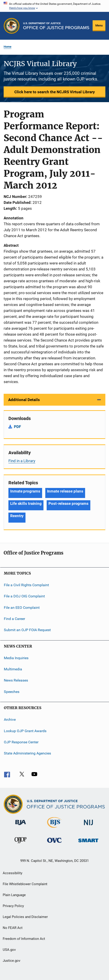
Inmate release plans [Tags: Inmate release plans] (65, 491)
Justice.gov (11, 961)
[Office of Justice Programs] (12, 26)
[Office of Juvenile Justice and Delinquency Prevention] (20, 844)
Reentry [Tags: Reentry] (17, 516)
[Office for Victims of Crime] (54, 844)
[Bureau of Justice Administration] (21, 826)
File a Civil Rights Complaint (26, 585)
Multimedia (13, 669)
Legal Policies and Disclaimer (25, 917)
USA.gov (9, 950)
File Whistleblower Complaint (25, 884)
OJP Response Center (21, 742)
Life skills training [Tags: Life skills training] (26, 503)
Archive (10, 719)
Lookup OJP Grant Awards (25, 731)
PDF (17, 427)
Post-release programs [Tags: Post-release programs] (68, 503)
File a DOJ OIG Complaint (24, 596)
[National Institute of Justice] (89, 826)
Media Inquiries (16, 658)
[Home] (56, 26)
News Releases (16, 680)
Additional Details (24, 400)
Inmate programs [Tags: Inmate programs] (25, 491)
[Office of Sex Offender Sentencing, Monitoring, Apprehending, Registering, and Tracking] (88, 843)
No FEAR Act (13, 928)
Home (8, 47)
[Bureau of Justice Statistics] (54, 829)
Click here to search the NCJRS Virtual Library (55, 92)
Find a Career (14, 619)
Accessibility (13, 873)
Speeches (12, 692)
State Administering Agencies (27, 753)
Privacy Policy (13, 906)
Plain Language (14, 895)
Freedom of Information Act (24, 939)
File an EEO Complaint (22, 607)
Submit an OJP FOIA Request (27, 630)
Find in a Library (22, 461)
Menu (99, 25)
